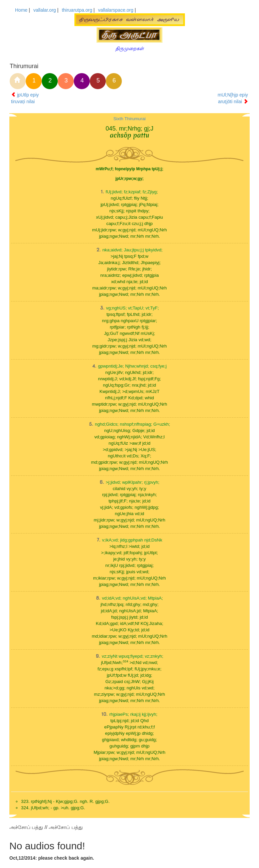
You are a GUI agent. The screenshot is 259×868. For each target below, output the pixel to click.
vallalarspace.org (116, 10)
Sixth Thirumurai (130, 119)
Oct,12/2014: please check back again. (52, 858)
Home (21, 10)
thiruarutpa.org (77, 10)
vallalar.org (45, 10)
